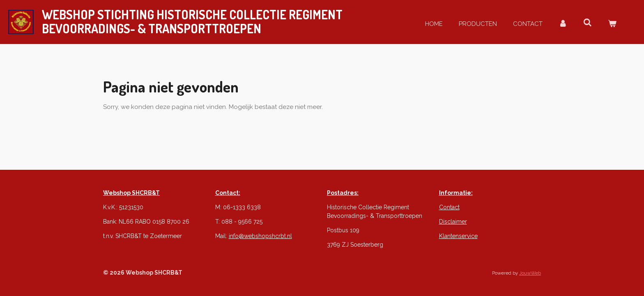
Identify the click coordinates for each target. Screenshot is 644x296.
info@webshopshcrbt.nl (260, 236)
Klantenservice (458, 236)
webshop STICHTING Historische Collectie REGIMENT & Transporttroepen (192, 21)
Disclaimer (453, 222)
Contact (449, 207)
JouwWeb (530, 273)
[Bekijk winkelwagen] (612, 24)
